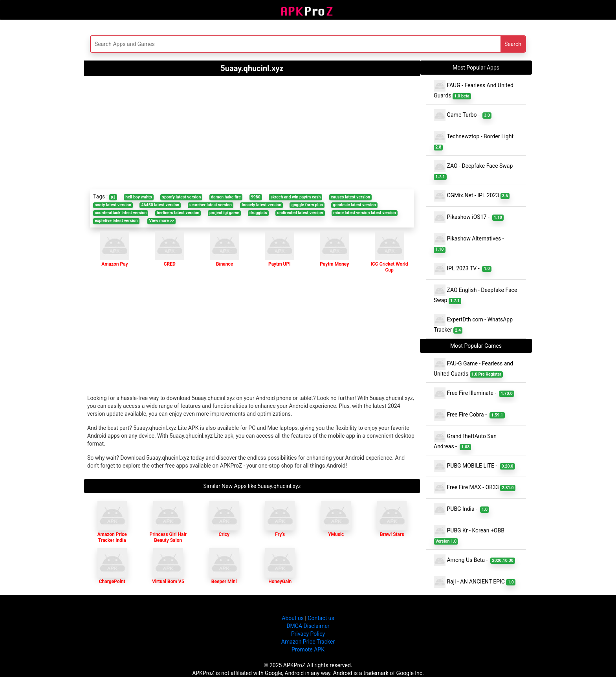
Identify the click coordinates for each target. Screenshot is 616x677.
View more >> (162, 221)
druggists (258, 213)
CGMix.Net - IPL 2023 (472, 196)
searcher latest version (211, 205)
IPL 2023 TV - (463, 269)
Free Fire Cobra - (469, 415)
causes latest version (350, 197)
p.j (113, 197)
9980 (256, 197)
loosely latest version (262, 205)
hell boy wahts (139, 197)
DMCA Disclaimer (308, 626)
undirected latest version (300, 213)
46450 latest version (160, 205)
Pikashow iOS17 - (469, 217)
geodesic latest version (355, 205)
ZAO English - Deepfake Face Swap (475, 294)
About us (293, 618)
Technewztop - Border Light (474, 141)
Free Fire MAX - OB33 (475, 488)
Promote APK (308, 649)
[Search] (232, 44)
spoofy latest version (182, 197)
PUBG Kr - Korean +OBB (470, 535)
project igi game (224, 213)
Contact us (321, 618)
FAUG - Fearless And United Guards (474, 90)
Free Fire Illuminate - (474, 393)
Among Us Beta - (474, 560)
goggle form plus (307, 205)
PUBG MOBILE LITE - (474, 466)
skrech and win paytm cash (296, 197)
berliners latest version (178, 213)
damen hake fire (226, 197)
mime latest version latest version (365, 213)
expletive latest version (116, 221)
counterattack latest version (121, 213)
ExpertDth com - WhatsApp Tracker (473, 324)
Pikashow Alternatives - (470, 243)
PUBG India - (461, 509)
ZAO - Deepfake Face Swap (474, 170)
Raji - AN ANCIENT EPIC (475, 582)
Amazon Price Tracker (308, 642)
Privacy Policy (308, 634)
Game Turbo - (463, 115)
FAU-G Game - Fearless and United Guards (473, 368)
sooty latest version (113, 205)
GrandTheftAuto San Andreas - (465, 440)
